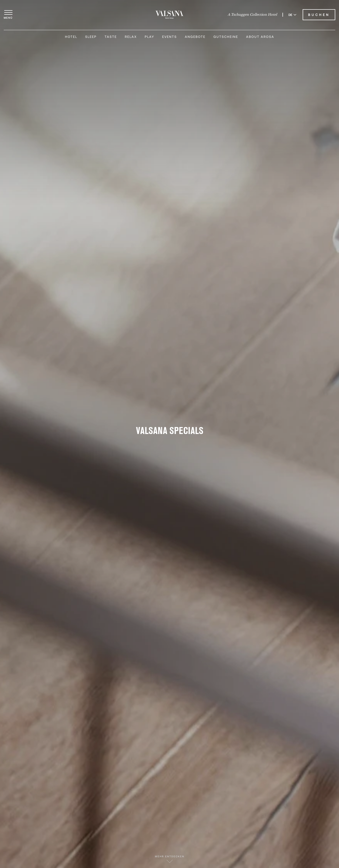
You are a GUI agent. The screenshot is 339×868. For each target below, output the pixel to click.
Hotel (71, 37)
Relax (131, 37)
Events (169, 37)
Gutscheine (226, 37)
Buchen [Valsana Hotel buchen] (319, 15)
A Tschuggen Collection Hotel (252, 15)
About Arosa (260, 37)
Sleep (91, 37)
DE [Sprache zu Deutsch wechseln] (292, 15)
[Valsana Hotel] (169, 15)
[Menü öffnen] (8, 15)
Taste (111, 37)
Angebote (195, 37)
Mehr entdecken (170, 859)
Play (149, 37)
